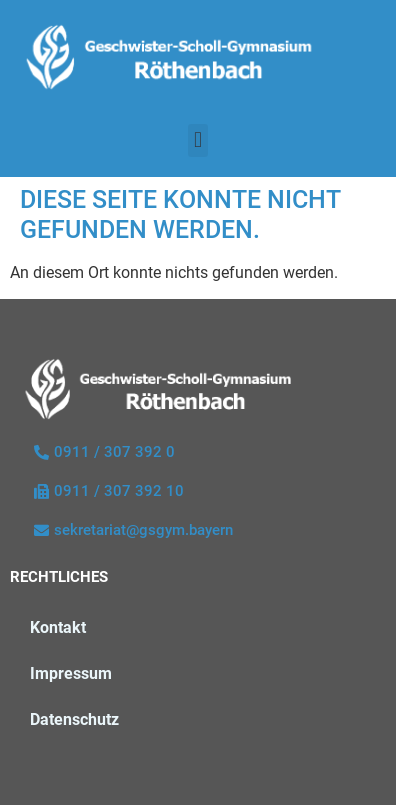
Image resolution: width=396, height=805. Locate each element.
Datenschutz (74, 719)
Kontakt (58, 627)
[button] (197, 140)
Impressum (71, 673)
